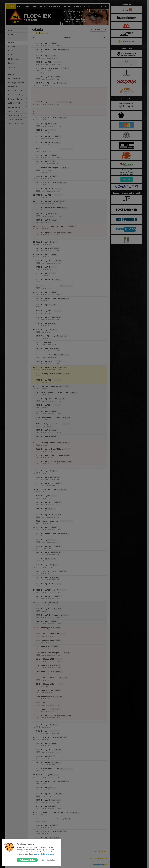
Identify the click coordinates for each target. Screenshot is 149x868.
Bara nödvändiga (48, 860)
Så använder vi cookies (44, 854)
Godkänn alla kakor (27, 860)
